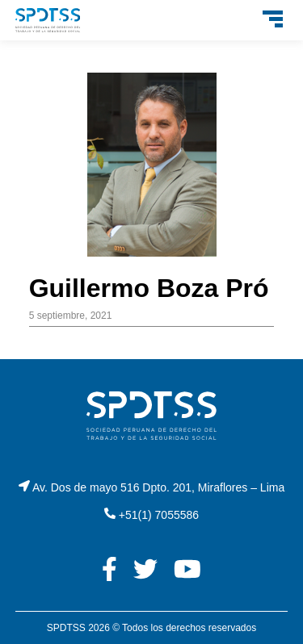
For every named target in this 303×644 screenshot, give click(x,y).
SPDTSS (66, 628)
